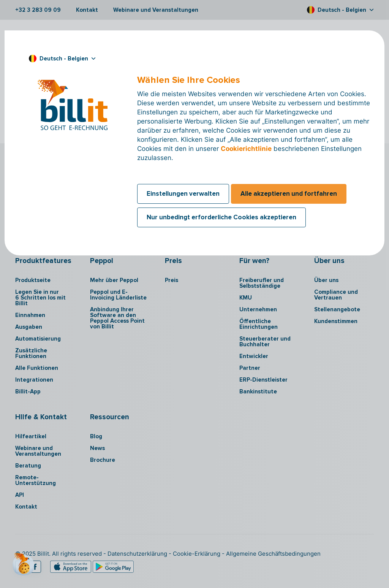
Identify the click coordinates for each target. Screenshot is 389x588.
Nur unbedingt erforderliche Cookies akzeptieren (221, 217)
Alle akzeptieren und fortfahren (289, 194)
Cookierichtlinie (246, 149)
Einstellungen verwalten (183, 194)
